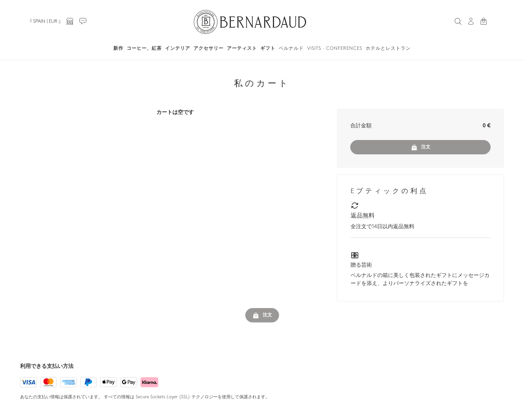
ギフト (268, 49)
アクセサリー (209, 49)
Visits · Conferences (335, 49)
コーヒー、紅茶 (144, 49)
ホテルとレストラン (388, 49)
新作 (118, 49)
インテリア (178, 49)
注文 (421, 147)
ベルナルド (291, 49)
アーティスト (242, 49)
